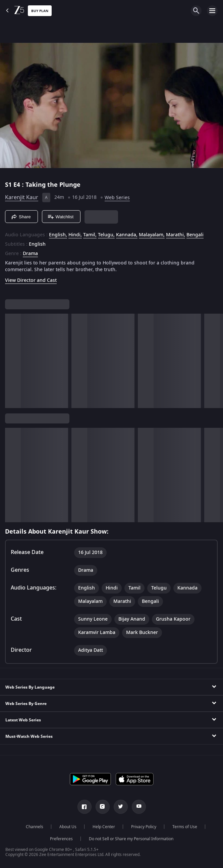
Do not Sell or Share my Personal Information (131, 839)
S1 (9, 185)
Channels (35, 827)
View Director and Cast (31, 280)
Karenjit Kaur (22, 198)
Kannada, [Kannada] (127, 235)
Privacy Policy (144, 827)
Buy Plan (40, 11)
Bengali (195, 235)
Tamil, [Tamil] (90, 235)
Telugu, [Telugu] (106, 235)
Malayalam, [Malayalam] (152, 235)
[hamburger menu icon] (212, 11)
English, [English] (58, 235)
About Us (68, 827)
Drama (30, 254)
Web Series (117, 198)
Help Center (104, 827)
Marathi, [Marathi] (176, 235)
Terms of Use (185, 827)
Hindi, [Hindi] (75, 235)
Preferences (61, 839)
